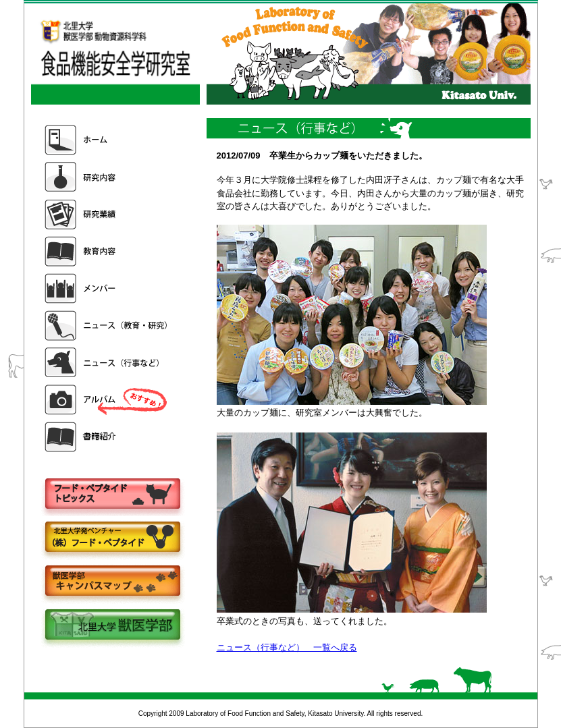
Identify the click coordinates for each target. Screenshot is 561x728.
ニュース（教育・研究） (107, 326)
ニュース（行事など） (107, 363)
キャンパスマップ (112, 582)
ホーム (107, 140)
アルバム (107, 400)
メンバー (107, 288)
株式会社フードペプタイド (112, 538)
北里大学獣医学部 (112, 626)
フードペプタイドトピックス (112, 494)
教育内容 (107, 251)
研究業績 (107, 214)
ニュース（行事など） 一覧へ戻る (287, 647)
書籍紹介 (107, 437)
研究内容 (107, 177)
